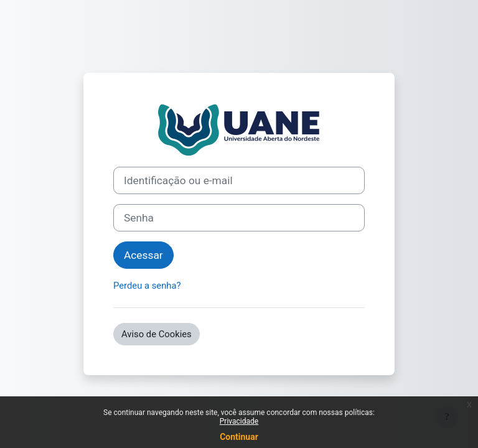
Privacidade (239, 421)
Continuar (239, 437)
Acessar (143, 255)
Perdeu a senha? (147, 286)
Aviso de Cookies (157, 334)
